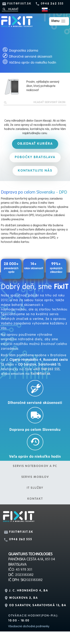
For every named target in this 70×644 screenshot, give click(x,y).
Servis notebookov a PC (35, 466)
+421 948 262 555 (46, 369)
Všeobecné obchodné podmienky (29, 627)
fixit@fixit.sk (19, 4)
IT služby (35, 488)
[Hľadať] (10, 9)
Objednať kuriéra (35, 144)
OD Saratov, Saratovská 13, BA (38, 605)
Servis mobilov (35, 477)
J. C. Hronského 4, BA (29, 591)
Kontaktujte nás (35, 171)
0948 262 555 (52, 4)
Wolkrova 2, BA (24, 598)
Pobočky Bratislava (35, 157)
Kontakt (35, 499)
